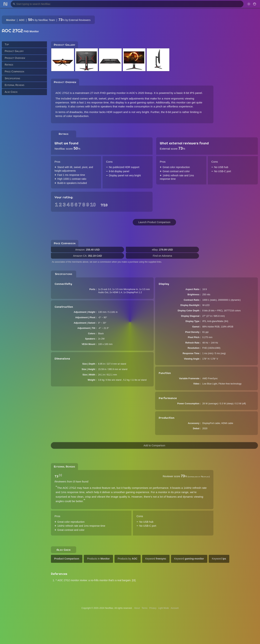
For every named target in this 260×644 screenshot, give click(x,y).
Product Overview (15, 58)
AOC (22, 20)
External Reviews (14, 85)
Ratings (9, 65)
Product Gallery (14, 51)
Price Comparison (14, 71)
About (137, 608)
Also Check (11, 92)
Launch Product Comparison (154, 222)
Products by (128, 559)
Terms (145, 608)
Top (7, 44)
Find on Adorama (162, 256)
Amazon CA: (88, 256)
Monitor (11, 20)
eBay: (162, 250)
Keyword (156, 559)
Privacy (153, 608)
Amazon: (87, 250)
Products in (98, 559)
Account (175, 608)
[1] (60, 475)
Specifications (12, 78)
